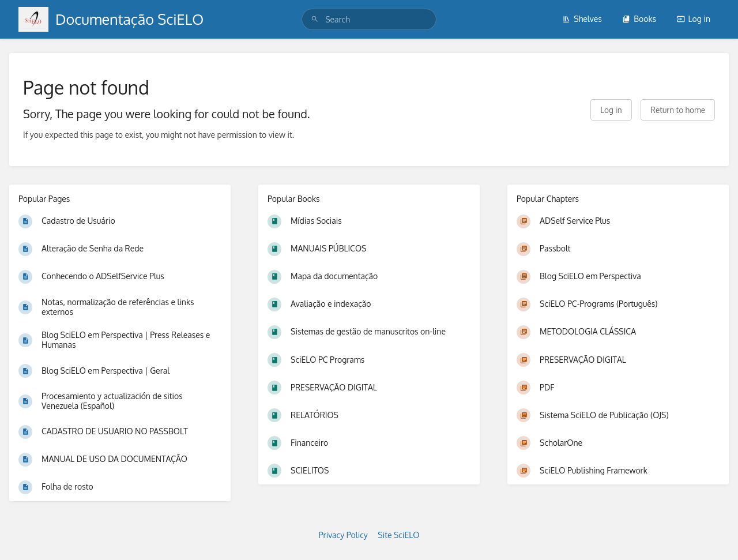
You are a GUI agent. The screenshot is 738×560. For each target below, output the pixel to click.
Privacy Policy (343, 535)
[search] (369, 19)
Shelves (582, 19)
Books (639, 19)
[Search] (315, 19)
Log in (694, 19)
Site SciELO (398, 535)
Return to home (678, 110)
